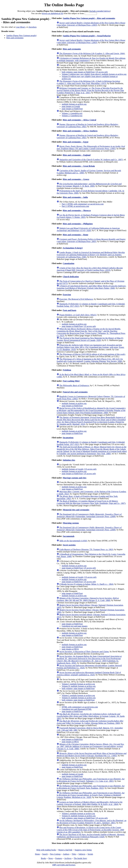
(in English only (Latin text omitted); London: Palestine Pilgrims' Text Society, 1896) (90, 360)
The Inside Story (80, 858)
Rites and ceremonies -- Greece (76, 179)
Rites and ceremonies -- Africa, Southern (80, 131)
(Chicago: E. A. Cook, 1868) (88, 599)
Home (37, 854)
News (51, 858)
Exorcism (67, 295)
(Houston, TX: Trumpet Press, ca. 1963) (86, 549)
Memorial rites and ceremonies (76, 510)
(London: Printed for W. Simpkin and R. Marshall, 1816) (91, 421)
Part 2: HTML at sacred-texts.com (75, 206)
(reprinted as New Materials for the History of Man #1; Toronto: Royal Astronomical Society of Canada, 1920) (90, 339)
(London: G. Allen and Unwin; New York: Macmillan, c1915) (88, 82)
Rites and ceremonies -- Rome (76, 235)
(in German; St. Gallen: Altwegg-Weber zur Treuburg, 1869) (90, 722)
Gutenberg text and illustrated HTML (77, 709)
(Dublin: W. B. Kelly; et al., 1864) (90, 803)
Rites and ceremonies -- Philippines (78, 224)
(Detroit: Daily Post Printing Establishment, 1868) (91, 410)
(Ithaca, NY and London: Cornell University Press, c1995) (91, 147)
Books (43, 858)
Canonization (69, 263)
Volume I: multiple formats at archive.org (78, 684)
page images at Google (71, 106)
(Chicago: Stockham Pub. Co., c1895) (92, 754)
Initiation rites (69, 460)
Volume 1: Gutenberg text (72, 113)
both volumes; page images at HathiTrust (78, 688)
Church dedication (71, 277)
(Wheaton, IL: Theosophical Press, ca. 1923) (91, 332)
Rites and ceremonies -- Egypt (76, 142)
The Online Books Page (64, 5)
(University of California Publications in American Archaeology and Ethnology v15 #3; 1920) (88, 229)
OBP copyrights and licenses (64, 865)
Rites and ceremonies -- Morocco (77, 210)
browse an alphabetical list (52, 13)
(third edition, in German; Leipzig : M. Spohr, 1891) (91, 716)
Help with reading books (46, 850)
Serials (90, 854)
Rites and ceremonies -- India (75, 197)
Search (45, 854)
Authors (66, 854)
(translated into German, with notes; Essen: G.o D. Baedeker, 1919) (90, 347)
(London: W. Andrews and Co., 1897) (91, 160)
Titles (74, 854)
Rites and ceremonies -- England (77, 155)
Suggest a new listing (83, 850)
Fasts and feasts (70, 310)
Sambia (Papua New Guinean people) (21, 36)
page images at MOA (70, 649)
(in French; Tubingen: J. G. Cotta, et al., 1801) (91, 780)
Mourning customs (71, 523)
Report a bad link (65, 850)
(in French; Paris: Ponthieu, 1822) (91, 787)
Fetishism (67, 370)
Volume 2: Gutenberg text (72, 116)
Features (59, 858)
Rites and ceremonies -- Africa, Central (79, 120)
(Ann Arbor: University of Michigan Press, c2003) (91, 24)
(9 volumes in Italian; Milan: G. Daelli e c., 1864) (86, 584)
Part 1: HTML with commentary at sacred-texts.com (83, 204)
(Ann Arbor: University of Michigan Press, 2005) (91, 240)
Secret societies (69, 545)
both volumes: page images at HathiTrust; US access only (85, 72)
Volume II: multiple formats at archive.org (79, 686)
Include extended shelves (100, 11)
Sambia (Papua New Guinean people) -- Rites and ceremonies (89, 18)
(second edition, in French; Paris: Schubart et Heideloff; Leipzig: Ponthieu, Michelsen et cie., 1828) (91, 795)
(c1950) (73, 541)
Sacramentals (69, 536)
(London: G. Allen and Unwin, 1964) (92, 53)
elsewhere (32, 27)
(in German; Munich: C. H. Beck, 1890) (89, 185)
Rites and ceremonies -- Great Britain (79, 166)
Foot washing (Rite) (71, 381)
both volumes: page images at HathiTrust (78, 700)
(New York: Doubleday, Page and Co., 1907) (91, 502)
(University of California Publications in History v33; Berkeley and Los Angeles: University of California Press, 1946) (91, 255)
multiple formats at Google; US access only (79, 469)
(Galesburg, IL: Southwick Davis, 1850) (89, 660)
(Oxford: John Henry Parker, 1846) (91, 287)
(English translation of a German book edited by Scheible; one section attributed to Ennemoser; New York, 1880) (92, 450)
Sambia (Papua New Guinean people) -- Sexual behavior (87, 36)
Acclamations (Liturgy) (73, 248)
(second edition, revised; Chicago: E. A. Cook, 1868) (90, 746)
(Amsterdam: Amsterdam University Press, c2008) (89, 515)
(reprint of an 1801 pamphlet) (90, 830)
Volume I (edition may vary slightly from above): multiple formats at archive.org (94, 74)
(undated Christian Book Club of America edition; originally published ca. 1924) (89, 674)
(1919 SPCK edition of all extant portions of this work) (92, 354)
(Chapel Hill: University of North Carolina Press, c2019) (90, 269)
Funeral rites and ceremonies (75, 392)
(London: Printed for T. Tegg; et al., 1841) (90, 90)
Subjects (82, 854)
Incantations (68, 438)
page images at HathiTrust (72, 109)
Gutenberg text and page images (75, 626)
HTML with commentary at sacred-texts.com (80, 707)
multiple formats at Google (73, 774)
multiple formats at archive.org (74, 104)
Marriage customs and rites (75, 478)
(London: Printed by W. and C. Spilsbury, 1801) (92, 822)
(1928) (91, 836)
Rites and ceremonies (15, 38)
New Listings (55, 854)
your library (21, 27)
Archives (68, 858)
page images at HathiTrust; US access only (79, 326)
